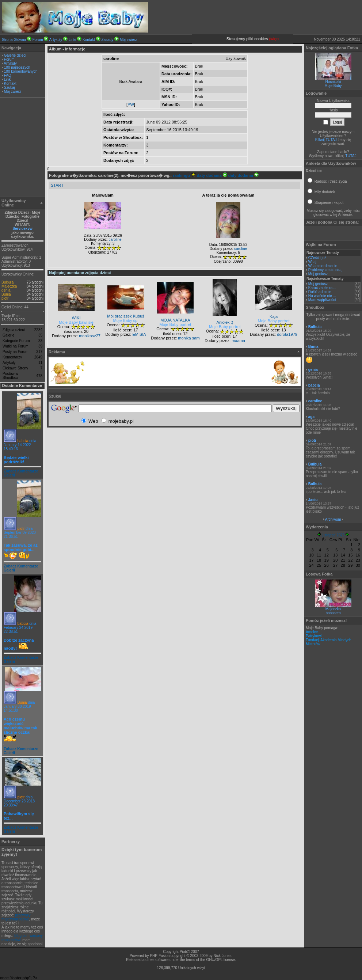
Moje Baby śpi (126, 320)
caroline (115, 240)
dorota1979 (287, 334)
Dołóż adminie (320, 292)
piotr (5, 298)
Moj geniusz (318, 274)
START (57, 185)
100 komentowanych (21, 71)
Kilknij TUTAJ (326, 140)
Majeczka (9, 286)
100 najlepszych (17, 67)
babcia (23, 441)
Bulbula (7, 282)
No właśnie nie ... (322, 296)
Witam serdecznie (323, 266)
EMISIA (139, 334)
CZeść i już (317, 258)
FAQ (8, 75)
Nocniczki (333, 82)
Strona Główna (14, 40)
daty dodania (212, 175)
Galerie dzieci (15, 55)
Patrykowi (314, 636)
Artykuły (56, 40)
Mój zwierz (128, 40)
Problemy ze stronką (325, 270)
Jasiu (313, 500)
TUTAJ (351, 156)
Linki (73, 40)
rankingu (184, 175)
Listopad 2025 (333, 535)
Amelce (312, 632)
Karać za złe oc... (322, 288)
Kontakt (89, 40)
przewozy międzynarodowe (16, 917)
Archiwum (333, 519)
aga (311, 417)
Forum (38, 40)
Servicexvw (22, 229)
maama (238, 341)
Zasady (107, 40)
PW (131, 105)
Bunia (6, 294)
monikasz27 (90, 336)
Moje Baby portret (176, 324)
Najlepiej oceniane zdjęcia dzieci (80, 273)
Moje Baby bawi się (76, 322)
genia (6, 290)
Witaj (312, 262)
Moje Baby (333, 86)
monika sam (189, 338)
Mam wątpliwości (322, 300)
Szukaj (9, 88)
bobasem (333, 613)
